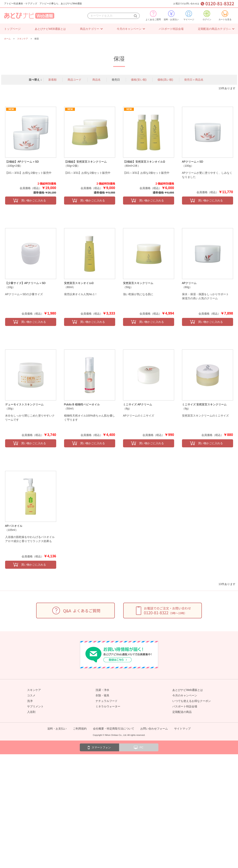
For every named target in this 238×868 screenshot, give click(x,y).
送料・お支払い (171, 15)
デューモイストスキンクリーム (24, 404)
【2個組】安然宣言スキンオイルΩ (144, 162)
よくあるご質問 (153, 15)
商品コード (74, 80)
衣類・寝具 (102, 695)
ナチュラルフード (107, 701)
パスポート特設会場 (171, 29)
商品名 (96, 80)
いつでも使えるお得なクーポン (192, 701)
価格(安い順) (139, 80)
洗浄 (30, 701)
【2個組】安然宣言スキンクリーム (85, 162)
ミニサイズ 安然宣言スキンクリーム (204, 404)
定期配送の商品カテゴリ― (214, 29)
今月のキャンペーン (129, 29)
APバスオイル (14, 526)
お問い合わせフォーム (154, 729)
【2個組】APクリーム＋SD (22, 162)
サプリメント (35, 706)
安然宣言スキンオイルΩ (79, 283)
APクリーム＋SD (193, 162)
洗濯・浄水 (102, 690)
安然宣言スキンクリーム (138, 283)
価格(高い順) (165, 80)
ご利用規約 (80, 729)
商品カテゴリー (90, 29)
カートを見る (225, 15)
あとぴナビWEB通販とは (50, 29)
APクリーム (189, 283)
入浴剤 (31, 712)
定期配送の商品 (182, 712)
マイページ (189, 15)
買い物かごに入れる (34, 200)
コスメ (31, 695)
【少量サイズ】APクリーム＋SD (25, 283)
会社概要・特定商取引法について (114, 729)
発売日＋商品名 (194, 80)
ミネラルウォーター (108, 706)
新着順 (52, 80)
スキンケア (34, 690)
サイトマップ (182, 729)
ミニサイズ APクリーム (138, 404)
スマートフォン (99, 748)
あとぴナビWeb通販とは (188, 690)
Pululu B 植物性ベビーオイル (82, 404)
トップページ (12, 29)
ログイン (207, 15)
